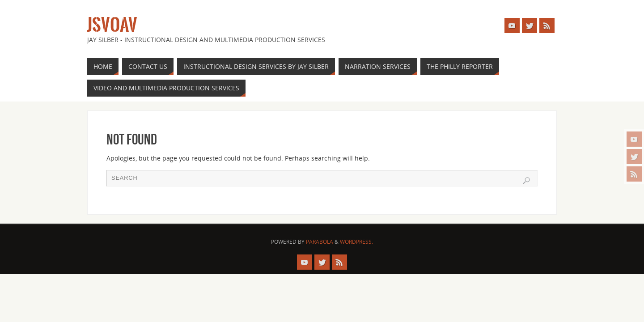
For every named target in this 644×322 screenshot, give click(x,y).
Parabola (320, 242)
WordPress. (356, 242)
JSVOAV (112, 25)
